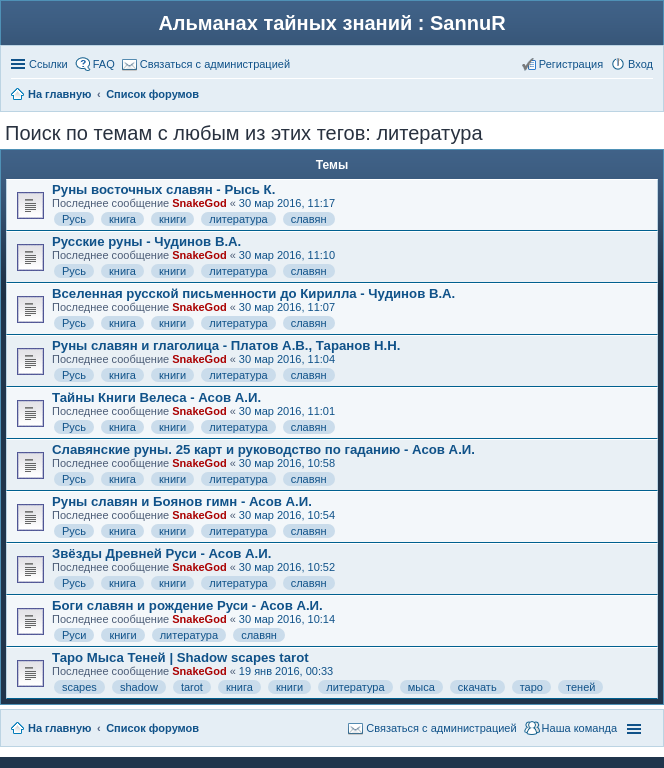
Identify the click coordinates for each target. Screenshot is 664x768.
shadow (139, 687)
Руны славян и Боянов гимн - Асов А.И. (182, 501)
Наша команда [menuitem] (579, 728)
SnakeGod (199, 203)
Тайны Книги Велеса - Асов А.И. (156, 397)
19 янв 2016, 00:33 (286, 671)
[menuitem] (206, 64)
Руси (74, 635)
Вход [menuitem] (640, 64)
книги (172, 219)
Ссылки (48, 64)
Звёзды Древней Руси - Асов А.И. (161, 553)
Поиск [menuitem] (647, 96)
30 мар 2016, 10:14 (287, 619)
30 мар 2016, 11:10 (287, 255)
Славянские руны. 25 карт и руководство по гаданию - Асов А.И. (263, 449)
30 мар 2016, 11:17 (287, 203)
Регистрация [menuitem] (571, 64)
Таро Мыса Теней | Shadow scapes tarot (180, 657)
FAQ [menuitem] (104, 64)
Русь (74, 219)
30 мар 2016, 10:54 (287, 515)
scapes (79, 687)
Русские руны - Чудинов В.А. (146, 241)
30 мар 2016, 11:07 (287, 307)
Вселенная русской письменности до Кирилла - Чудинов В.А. (253, 293)
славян (309, 219)
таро (531, 687)
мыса (421, 687)
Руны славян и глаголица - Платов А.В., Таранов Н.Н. (226, 345)
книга (122, 219)
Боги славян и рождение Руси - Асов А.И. (187, 605)
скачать (477, 687)
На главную (59, 728)
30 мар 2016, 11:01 (287, 411)
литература (238, 219)
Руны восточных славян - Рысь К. (163, 189)
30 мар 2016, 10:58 (287, 463)
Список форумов (152, 728)
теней (580, 687)
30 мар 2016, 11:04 (287, 359)
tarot (192, 687)
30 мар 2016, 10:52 (287, 567)
